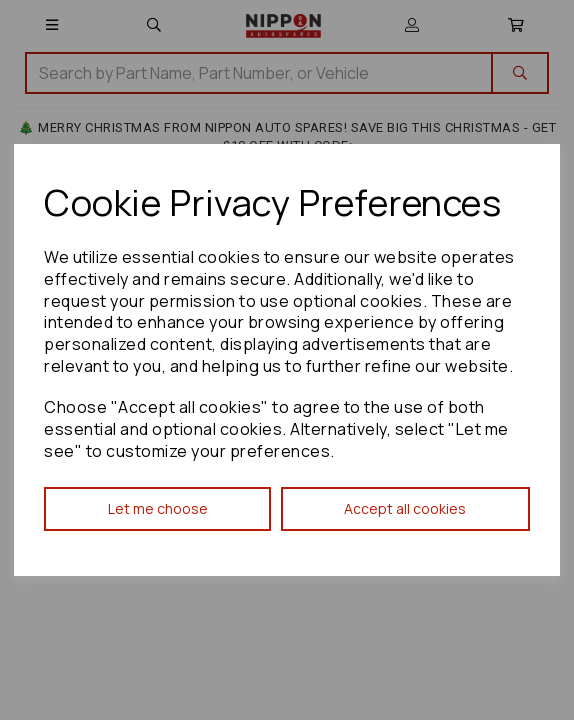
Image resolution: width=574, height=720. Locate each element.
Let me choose (158, 508)
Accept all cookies (405, 508)
